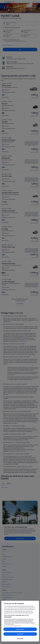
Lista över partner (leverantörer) (12, 626)
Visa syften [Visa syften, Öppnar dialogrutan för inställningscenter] (20, 639)
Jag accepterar (20, 629)
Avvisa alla (20, 634)
